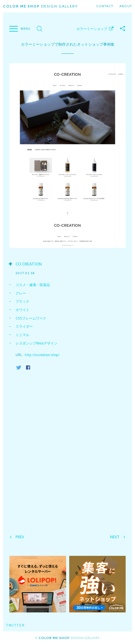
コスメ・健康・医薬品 (33, 285)
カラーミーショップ (92, 29)
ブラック (22, 301)
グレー (21, 293)
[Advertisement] (67, 451)
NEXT (115, 537)
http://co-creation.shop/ (42, 355)
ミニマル (22, 335)
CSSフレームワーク (31, 318)
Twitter (16, 625)
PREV (20, 537)
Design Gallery (41, 6)
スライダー (24, 326)
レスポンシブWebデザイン (36, 343)
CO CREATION (29, 264)
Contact (105, 6)
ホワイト (22, 310)
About (126, 6)
